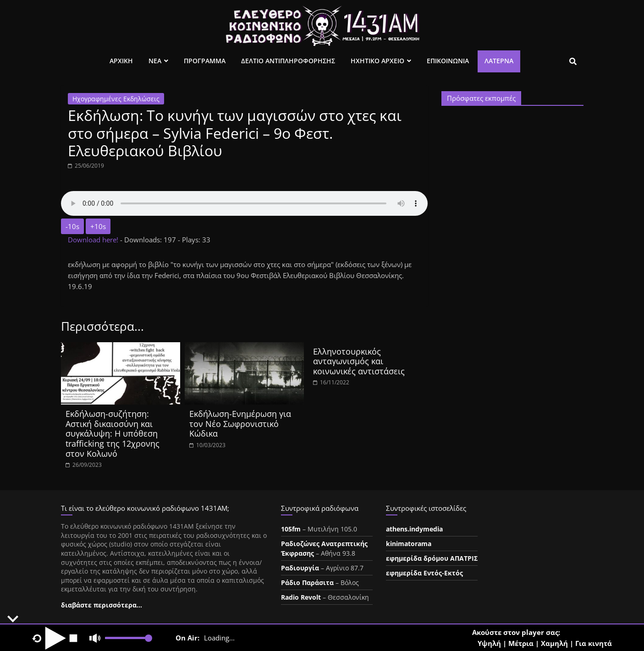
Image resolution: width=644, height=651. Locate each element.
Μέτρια (521, 643)
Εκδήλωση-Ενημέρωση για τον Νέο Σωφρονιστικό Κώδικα (240, 424)
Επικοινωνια (448, 61)
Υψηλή (489, 643)
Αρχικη (121, 61)
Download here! (94, 240)
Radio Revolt (301, 597)
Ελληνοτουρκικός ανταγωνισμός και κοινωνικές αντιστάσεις (359, 361)
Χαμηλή (554, 643)
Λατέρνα (499, 61)
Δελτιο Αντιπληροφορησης (288, 61)
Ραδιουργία (300, 568)
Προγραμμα (205, 61)
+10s (98, 226)
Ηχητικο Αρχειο (377, 61)
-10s (72, 226)
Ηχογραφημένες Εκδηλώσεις (116, 99)
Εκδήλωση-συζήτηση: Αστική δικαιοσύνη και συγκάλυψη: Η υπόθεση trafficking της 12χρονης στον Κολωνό (113, 433)
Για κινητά (594, 643)
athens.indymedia (414, 529)
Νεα (155, 61)
